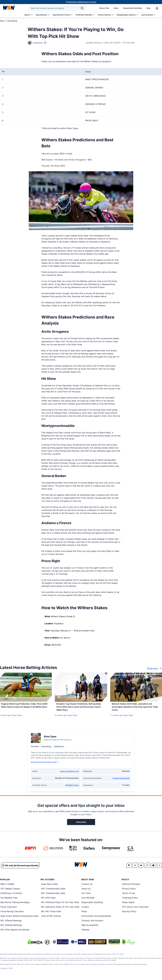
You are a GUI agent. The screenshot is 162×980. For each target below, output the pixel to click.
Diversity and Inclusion (92, 923)
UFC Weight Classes (10, 891)
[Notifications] (157, 8)
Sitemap (85, 932)
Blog (148, 8)
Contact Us (87, 886)
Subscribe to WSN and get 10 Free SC (82, 2)
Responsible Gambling (133, 8)
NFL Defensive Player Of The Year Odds (60, 909)
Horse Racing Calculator (12, 914)
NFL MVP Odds (48, 900)
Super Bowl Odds (49, 886)
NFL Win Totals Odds (51, 914)
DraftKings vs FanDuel (11, 896)
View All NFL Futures (51, 918)
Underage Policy (130, 900)
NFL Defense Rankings (11, 927)
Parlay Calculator (9, 909)
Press (84, 914)
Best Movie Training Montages (15, 905)
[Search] (82, 8)
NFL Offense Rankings (11, 923)
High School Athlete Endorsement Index (20, 918)
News (116, 8)
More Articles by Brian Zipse (45, 764)
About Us (86, 891)
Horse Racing (12, 21)
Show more (155, 668)
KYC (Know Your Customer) (135, 909)
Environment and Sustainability (96, 918)
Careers (85, 909)
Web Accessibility (90, 927)
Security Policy (129, 914)
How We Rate (88, 900)
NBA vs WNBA (7, 886)
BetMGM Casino (72, 788)
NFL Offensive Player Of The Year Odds (60, 905)
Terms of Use (128, 896)
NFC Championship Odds (53, 891)
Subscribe (81, 824)
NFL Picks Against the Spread (15, 932)
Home (2, 21)
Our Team (86, 896)
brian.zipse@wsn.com (70, 774)
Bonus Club (104, 8)
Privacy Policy (129, 891)
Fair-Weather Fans (9, 900)
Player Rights (128, 905)
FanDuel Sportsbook (121, 781)
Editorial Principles (131, 886)
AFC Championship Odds (53, 896)
